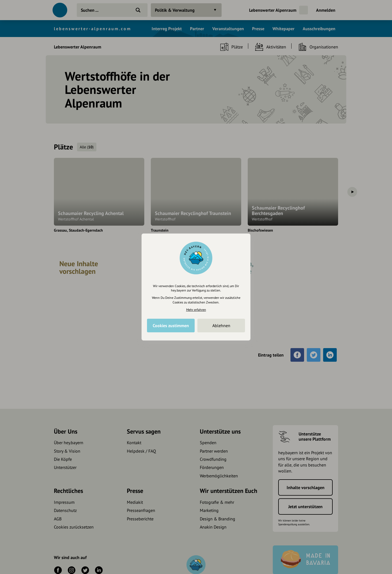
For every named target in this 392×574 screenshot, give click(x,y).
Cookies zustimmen (171, 326)
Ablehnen (221, 326)
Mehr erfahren (196, 310)
